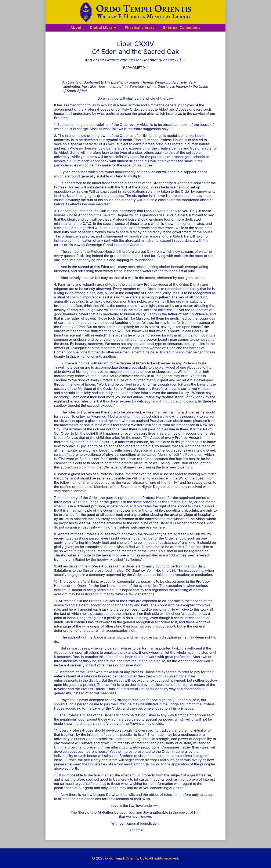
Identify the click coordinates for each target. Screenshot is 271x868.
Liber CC (124, 570)
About (76, 27)
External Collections (182, 27)
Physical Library (140, 27)
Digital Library (103, 27)
